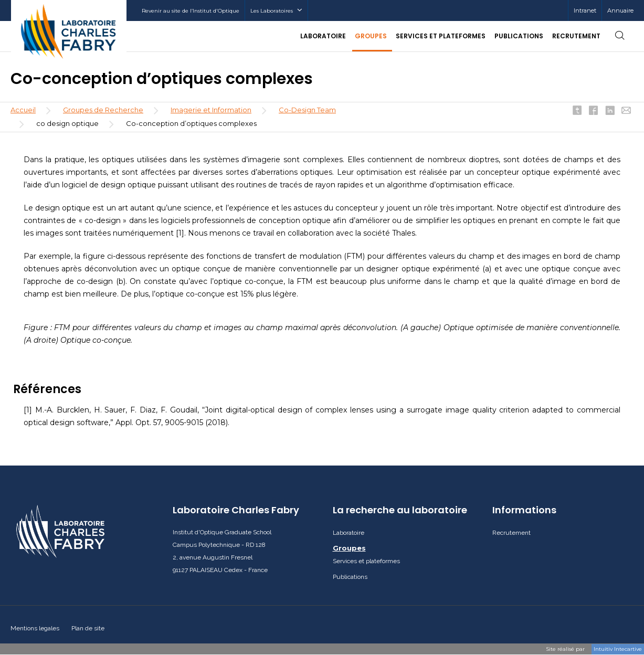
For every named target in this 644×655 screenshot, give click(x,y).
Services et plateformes (366, 561)
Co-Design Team (307, 110)
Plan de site (88, 628)
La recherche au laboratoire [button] (400, 510)
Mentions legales (35, 628)
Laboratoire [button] (323, 36)
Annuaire (620, 10)
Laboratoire (349, 533)
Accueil (23, 110)
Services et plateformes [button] (441, 36)
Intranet (585, 10)
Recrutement (576, 36)
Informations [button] (524, 510)
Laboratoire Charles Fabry (236, 510)
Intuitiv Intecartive (618, 649)
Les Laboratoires (276, 11)
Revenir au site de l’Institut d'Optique (191, 11)
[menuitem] (585, 10)
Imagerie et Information (211, 110)
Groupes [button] (371, 36)
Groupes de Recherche (103, 110)
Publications (519, 36)
